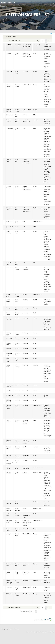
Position (37, 45)
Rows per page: (24, 611)
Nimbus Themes (39, 632)
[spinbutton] (42, 41)
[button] (46, 40)
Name (10, 45)
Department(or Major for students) (27, 46)
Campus (19, 45)
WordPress (51, 632)
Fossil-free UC (8, 2)
